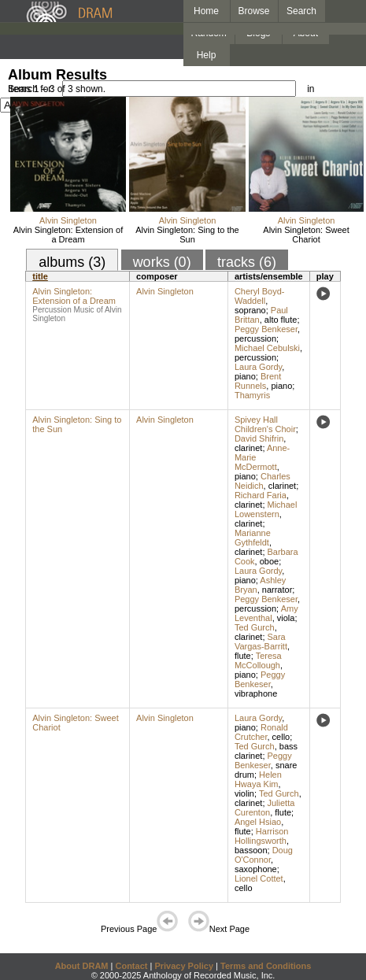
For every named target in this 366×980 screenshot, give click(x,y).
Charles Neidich (262, 481)
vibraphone (256, 693)
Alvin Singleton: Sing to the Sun (187, 235)
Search (301, 11)
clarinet (248, 448)
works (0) (162, 262)
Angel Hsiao (258, 822)
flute (243, 656)
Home (206, 11)
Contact (131, 966)
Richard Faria (261, 495)
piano (245, 376)
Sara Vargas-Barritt (261, 642)
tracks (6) (247, 262)
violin (244, 793)
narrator (277, 590)
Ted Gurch (255, 627)
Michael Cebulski (267, 348)
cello (281, 737)
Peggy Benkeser (266, 329)
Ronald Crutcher (261, 732)
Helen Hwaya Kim (258, 779)
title (40, 276)
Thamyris (252, 395)
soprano (250, 310)
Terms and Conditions (266, 966)
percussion (255, 338)
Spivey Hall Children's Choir (265, 424)
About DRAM (82, 966)
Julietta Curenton (264, 808)
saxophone (256, 869)
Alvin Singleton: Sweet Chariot (306, 235)
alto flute (281, 320)
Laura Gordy (258, 367)
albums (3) (72, 262)
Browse (254, 11)
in (311, 89)
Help (207, 55)
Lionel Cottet (259, 878)
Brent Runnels (258, 381)
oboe (269, 561)
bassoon (251, 850)
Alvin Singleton (68, 220)
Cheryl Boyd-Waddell (260, 296)
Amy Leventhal (266, 613)
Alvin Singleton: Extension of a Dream (68, 235)
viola (286, 618)
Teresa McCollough (258, 660)
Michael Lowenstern (266, 509)
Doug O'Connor (264, 855)
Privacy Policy (184, 966)
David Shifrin (259, 438)
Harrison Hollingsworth (262, 836)
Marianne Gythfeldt (253, 538)
